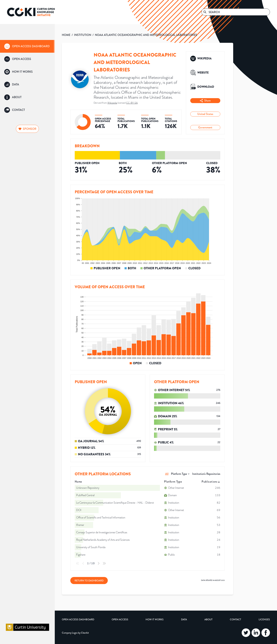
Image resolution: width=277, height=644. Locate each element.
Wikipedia (112, 103)
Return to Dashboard (89, 581)
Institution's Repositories (206, 474)
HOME (66, 35)
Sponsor (27, 129)
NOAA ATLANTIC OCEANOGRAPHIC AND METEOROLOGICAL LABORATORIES (146, 35)
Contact (235, 619)
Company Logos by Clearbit (75, 633)
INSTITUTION (83, 35)
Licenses (264, 619)
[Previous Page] (83, 563)
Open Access (120, 619)
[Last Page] (104, 563)
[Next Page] (99, 563)
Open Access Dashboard (78, 619)
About (208, 619)
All (167, 474)
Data (184, 619)
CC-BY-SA (132, 103)
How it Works (155, 619)
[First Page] (78, 563)
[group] (27, 46)
